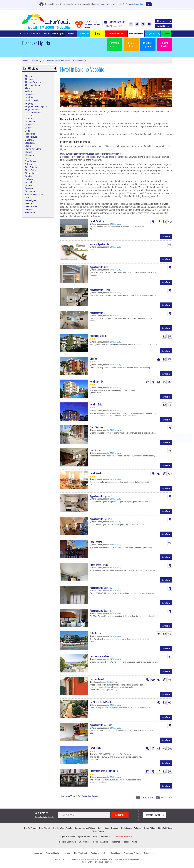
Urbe (27, 197)
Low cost (66, 853)
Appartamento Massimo (101, 725)
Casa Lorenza (96, 542)
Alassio (28, 76)
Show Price (166, 236)
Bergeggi (29, 103)
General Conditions (112, 853)
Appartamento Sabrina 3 (101, 588)
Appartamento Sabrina (100, 611)
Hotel (95, 842)
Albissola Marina (33, 85)
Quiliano (29, 179)
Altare (28, 88)
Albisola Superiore (33, 82)
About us (46, 33)
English (164, 21)
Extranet (166, 33)
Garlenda (29, 140)
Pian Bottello (31, 167)
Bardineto (29, 97)
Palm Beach (95, 633)
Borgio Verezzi (32, 110)
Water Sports (98, 831)
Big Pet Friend (30, 828)
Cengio (28, 125)
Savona (28, 185)
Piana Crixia (31, 170)
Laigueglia (30, 143)
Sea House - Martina (99, 656)
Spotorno (29, 188)
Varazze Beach (32, 206)
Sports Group (131, 44)
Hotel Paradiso (97, 221)
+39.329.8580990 (115, 22)
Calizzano (29, 116)
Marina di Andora (33, 149)
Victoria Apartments (99, 244)
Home (23, 33)
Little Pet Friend (165, 828)
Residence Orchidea (99, 336)
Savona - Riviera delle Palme (58, 61)
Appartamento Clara (99, 313)
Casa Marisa (96, 450)
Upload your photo (148, 44)
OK (149, 4)
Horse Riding (150, 828)
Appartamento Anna (99, 267)
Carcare (29, 119)
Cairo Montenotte (33, 113)
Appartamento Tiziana (100, 290)
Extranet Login (150, 853)
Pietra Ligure (31, 173)
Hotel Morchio (96, 473)
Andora (28, 91)
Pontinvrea (30, 176)
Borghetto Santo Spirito (36, 106)
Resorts (126, 842)
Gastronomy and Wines (85, 828)
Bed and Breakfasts (68, 842)
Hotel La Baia (96, 404)
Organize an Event (68, 837)
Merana (28, 152)
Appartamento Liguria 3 (101, 519)
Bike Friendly (45, 828)
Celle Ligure (31, 122)
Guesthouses (85, 842)
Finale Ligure (31, 137)
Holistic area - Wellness (131, 828)
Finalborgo (30, 134)
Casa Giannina (96, 427)
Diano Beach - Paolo (99, 565)
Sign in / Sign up (164, 26)
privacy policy (138, 4)
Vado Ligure (30, 200)
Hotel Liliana (96, 748)
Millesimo (29, 155)
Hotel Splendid (97, 382)
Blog (95, 837)
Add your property (153, 33)
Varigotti (29, 209)
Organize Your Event (115, 44)
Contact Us (71, 33)
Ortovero (29, 164)
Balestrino (30, 94)
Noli (27, 158)
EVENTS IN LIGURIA (125, 837)
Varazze (29, 203)
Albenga (29, 79)
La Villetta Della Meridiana (102, 702)
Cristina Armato (97, 679)
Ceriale (28, 128)
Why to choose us (34, 33)
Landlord (104, 842)
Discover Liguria (58, 33)
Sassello (29, 182)
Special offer (105, 837)
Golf (99, 828)
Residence (115, 842)
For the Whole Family (63, 828)
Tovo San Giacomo (34, 194)
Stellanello (30, 191)
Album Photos (165, 44)
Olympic (94, 359)
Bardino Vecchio (80, 61)
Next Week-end (80, 853)
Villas (135, 842)
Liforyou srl (93, 862)
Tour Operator (83, 33)
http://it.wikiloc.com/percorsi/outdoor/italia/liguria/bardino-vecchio (90, 154)
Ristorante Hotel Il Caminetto (104, 771)
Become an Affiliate (155, 815)
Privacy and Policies (132, 853)
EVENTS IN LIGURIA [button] (116, 33)
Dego (27, 131)
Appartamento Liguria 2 (101, 496)
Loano (28, 146)
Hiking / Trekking (111, 828)
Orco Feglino (31, 161)
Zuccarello (30, 213)
